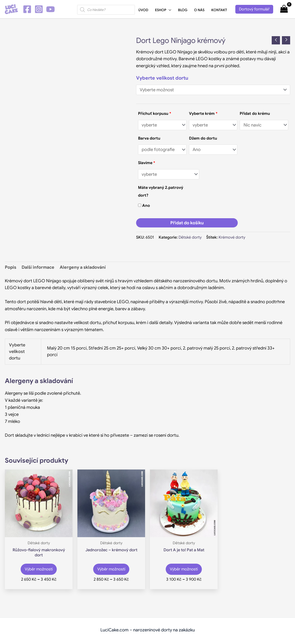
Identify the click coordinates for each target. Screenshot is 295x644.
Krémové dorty (232, 237)
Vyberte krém (203, 113)
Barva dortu (149, 138)
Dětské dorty (190, 237)
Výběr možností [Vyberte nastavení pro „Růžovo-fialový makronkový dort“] (39, 570)
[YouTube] (50, 9)
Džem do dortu (203, 138)
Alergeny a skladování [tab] (83, 267)
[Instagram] (39, 9)
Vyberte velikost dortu (162, 78)
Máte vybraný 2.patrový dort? (161, 191)
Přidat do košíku (187, 223)
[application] (169, 10)
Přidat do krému (255, 113)
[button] (254, 9)
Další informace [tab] (38, 267)
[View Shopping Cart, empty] (284, 9)
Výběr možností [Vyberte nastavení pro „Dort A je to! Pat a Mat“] (184, 570)
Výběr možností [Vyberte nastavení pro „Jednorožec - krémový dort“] (111, 570)
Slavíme (147, 163)
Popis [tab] (11, 267)
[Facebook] (27, 9)
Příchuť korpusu (155, 113)
